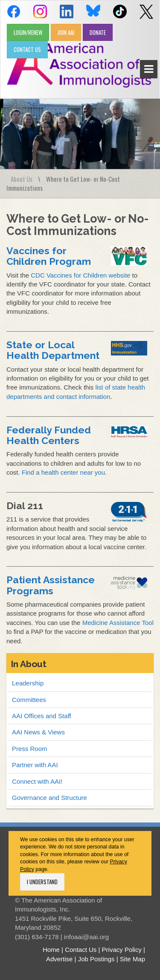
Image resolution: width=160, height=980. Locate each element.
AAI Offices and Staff (42, 716)
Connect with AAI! (37, 781)
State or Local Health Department (53, 350)
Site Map (132, 959)
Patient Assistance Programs (51, 585)
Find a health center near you (63, 472)
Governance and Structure (49, 798)
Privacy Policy (122, 950)
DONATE (98, 32)
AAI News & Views (38, 732)
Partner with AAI (35, 765)
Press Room (30, 749)
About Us (22, 179)
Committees (29, 700)
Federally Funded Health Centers (49, 435)
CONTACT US (27, 49)
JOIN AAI (66, 32)
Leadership (28, 683)
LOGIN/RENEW (28, 32)
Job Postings (96, 959)
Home (51, 950)
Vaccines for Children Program (49, 256)
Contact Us (81, 950)
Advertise (60, 959)
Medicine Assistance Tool (118, 623)
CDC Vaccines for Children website (80, 275)
